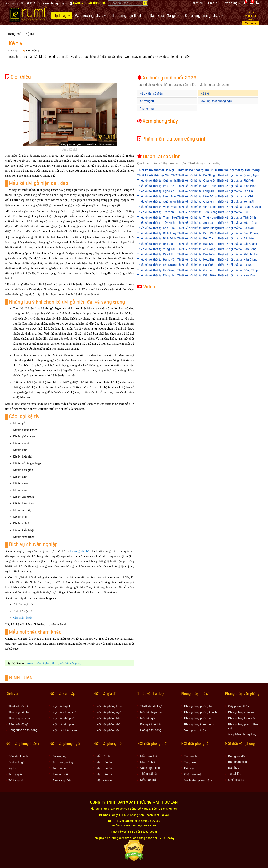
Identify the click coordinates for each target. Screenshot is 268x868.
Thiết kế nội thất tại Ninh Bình (237, 186)
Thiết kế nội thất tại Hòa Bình (196, 260)
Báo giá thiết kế (150, 724)
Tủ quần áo (60, 768)
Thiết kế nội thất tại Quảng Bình (198, 180)
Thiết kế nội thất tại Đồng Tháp (238, 270)
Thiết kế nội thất (19, 706)
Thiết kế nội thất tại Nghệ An (156, 191)
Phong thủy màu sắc (242, 712)
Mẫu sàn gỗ (104, 780)
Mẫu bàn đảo (105, 774)
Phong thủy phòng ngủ (199, 718)
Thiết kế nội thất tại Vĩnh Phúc (157, 207)
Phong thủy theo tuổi (242, 718)
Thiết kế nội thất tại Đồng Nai (156, 275)
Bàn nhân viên (238, 762)
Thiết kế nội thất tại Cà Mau (236, 228)
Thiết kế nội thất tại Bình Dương (238, 233)
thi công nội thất (80, 551)
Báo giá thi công (151, 730)
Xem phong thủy (53, 3)
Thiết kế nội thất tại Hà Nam (236, 265)
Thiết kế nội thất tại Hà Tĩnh (195, 265)
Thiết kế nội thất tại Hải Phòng (239, 170)
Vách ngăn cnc (150, 768)
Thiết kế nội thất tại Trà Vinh (155, 212)
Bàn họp (234, 768)
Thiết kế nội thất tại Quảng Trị (197, 202)
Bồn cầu (190, 768)
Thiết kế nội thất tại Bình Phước (198, 233)
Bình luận (30, 51)
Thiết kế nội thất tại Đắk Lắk (155, 254)
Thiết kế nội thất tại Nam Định (237, 275)
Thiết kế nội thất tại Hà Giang (156, 270)
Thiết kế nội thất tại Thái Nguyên (198, 217)
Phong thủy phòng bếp (199, 706)
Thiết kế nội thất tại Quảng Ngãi (238, 175)
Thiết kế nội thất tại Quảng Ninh (158, 202)
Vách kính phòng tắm (198, 780)
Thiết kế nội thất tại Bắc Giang (237, 244)
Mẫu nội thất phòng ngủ (216, 101)
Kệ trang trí (147, 101)
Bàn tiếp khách (18, 756)
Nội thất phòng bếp (109, 718)
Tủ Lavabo (191, 756)
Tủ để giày (16, 774)
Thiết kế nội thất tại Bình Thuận (158, 233)
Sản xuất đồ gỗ (22, 618)
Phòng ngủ (147, 109)
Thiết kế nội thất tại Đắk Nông (197, 254)
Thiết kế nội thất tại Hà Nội (156, 170)
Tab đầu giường (63, 762)
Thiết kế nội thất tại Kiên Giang (198, 228)
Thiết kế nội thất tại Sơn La (195, 223)
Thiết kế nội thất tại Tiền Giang (197, 212)
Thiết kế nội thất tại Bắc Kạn (196, 244)
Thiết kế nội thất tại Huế (233, 212)
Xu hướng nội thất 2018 (21, 3)
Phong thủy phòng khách (201, 712)
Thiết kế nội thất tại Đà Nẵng (196, 175)
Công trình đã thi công (23, 730)
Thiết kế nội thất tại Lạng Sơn (157, 196)
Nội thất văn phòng (65, 724)
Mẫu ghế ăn (104, 768)
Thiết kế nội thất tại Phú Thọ (156, 186)
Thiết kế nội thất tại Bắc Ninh (236, 238)
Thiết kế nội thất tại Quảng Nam (158, 180)
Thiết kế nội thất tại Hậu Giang (237, 260)
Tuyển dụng (230, 3)
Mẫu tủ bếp (104, 756)
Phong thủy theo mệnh (199, 724)
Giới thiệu (196, 3)
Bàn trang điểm (62, 780)
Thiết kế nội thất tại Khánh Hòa (238, 254)
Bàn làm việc (61, 774)
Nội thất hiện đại (151, 712)
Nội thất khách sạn (65, 730)
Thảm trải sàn (149, 774)
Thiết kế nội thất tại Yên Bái (236, 202)
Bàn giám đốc (237, 756)
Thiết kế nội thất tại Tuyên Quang (239, 207)
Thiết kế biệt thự (151, 706)
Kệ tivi (30, 663)
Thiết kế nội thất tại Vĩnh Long (197, 207)
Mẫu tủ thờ (148, 762)
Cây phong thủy (239, 706)
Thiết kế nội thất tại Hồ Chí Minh (200, 170)
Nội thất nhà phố (63, 718)
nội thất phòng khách (47, 663)
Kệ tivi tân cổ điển (151, 93)
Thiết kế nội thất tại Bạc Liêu (156, 244)
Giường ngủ (60, 756)
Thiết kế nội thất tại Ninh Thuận (198, 186)
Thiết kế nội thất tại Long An (196, 191)
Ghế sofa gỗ (17, 762)
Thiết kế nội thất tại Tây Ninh (156, 223)
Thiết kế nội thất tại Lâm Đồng (197, 196)
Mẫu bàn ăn (104, 762)
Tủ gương (191, 762)
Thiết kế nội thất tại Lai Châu (236, 196)
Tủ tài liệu (235, 774)
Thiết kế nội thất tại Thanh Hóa (157, 217)
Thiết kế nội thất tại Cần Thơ (157, 175)
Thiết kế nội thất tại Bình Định (157, 238)
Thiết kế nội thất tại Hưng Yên (157, 260)
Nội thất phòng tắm (109, 730)
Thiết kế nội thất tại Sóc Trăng (237, 223)
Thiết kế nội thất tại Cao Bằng (237, 249)
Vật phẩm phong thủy (242, 734)
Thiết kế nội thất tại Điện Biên (197, 275)
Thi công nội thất (19, 712)
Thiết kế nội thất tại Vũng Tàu (156, 249)
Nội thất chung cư (64, 712)
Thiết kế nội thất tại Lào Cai (236, 191)
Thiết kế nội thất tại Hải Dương (157, 265)
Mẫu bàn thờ (149, 756)
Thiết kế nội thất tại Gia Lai (195, 270)
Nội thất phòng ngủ (109, 712)
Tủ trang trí (16, 780)
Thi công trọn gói (20, 718)
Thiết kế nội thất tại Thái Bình (237, 217)
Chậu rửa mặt (193, 774)
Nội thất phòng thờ (108, 724)
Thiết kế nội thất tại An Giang (196, 249)
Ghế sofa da (236, 780)
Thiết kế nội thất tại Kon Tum (156, 228)
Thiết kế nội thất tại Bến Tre (195, 238)
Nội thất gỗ (147, 718)
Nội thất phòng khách (110, 706)
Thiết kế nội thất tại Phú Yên (236, 180)
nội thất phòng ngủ (70, 663)
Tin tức (212, 3)
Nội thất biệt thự (63, 706)
